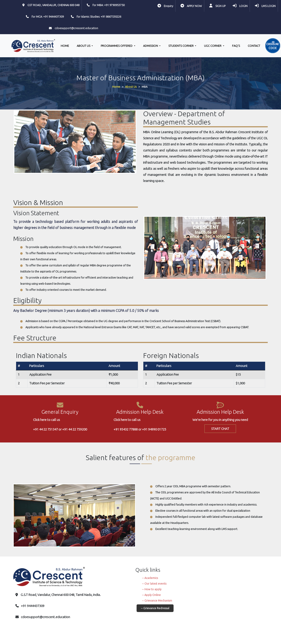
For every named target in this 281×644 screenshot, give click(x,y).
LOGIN (243, 6)
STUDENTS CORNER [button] (181, 46)
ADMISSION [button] (151, 46)
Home (116, 87)
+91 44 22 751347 (45, 429)
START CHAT (220, 429)
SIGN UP (220, 6)
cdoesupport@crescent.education (76, 28)
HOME (65, 46)
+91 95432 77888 (126, 429)
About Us (131, 87)
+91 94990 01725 (154, 429)
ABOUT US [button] (84, 46)
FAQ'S (236, 46)
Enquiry (168, 6)
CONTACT (254, 46)
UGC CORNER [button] (213, 46)
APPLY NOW (194, 6)
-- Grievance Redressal (155, 608)
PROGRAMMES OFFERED (117, 46)
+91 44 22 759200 (75, 429)
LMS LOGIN (268, 6)
